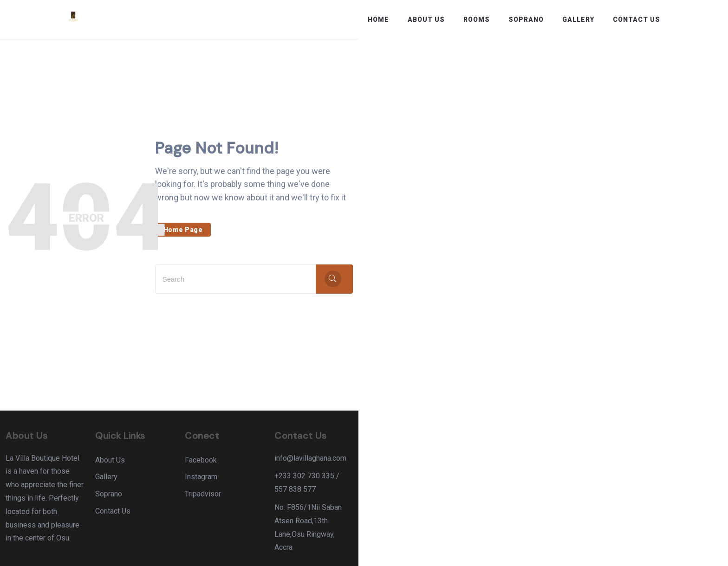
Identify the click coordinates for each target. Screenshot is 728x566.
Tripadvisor (388, 495)
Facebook (386, 460)
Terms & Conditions (628, 550)
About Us (426, 19)
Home (378, 19)
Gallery (578, 19)
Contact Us (637, 19)
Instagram (386, 478)
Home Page (348, 224)
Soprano (526, 19)
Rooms (477, 19)
